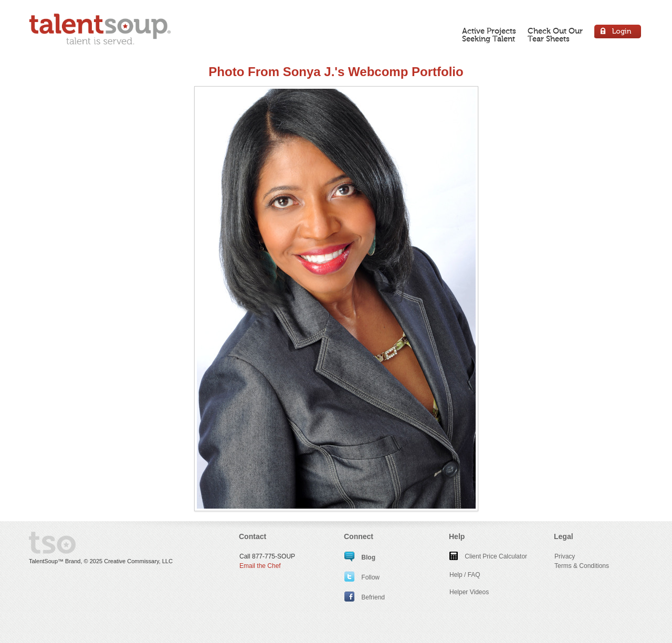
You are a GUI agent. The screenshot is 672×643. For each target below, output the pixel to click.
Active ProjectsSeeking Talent (489, 35)
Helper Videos (469, 592)
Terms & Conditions (582, 566)
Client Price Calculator (488, 556)
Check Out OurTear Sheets (555, 35)
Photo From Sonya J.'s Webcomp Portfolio (336, 72)
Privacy (565, 556)
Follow (362, 577)
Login (618, 33)
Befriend (365, 597)
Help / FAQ (465, 575)
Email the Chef (260, 566)
